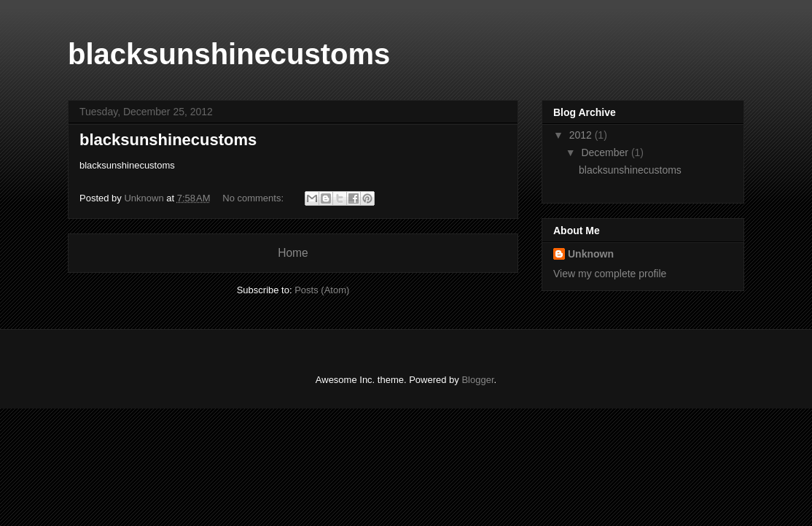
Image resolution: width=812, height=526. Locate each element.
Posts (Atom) (322, 290)
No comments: (254, 198)
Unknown (591, 254)
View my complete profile (610, 274)
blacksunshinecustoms (168, 140)
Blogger (477, 380)
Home (293, 253)
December (606, 152)
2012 (582, 135)
